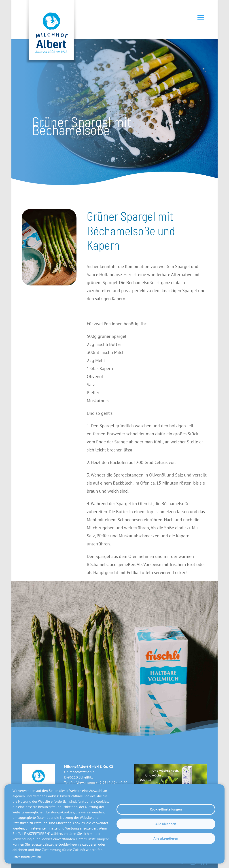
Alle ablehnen (166, 824)
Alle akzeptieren (166, 838)
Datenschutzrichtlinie (27, 857)
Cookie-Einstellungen (166, 809)
